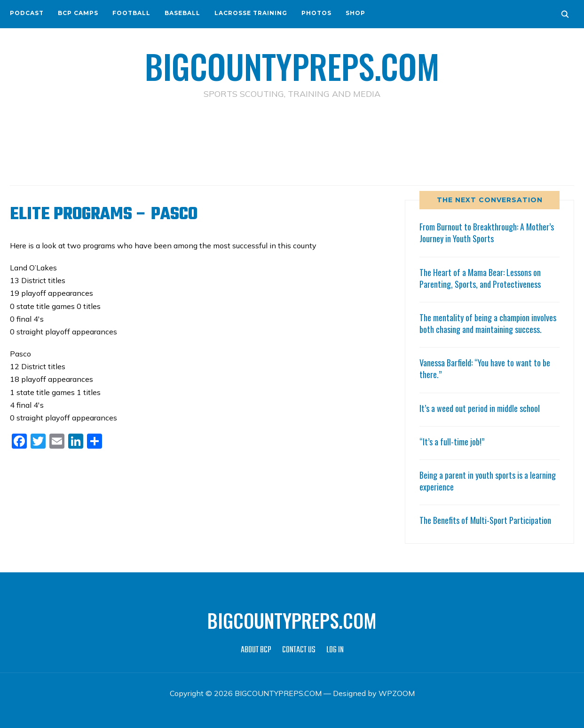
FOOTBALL (131, 13)
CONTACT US (299, 650)
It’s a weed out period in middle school (480, 408)
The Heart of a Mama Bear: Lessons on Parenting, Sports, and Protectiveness (480, 278)
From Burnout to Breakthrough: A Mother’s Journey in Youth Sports (487, 233)
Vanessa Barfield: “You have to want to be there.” (485, 368)
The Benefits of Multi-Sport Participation (485, 520)
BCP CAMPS (78, 13)
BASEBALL (182, 13)
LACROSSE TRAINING (251, 13)
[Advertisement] (292, 142)
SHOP (355, 13)
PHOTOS (316, 13)
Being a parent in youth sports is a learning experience (488, 481)
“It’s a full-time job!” (452, 442)
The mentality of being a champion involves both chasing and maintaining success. (488, 323)
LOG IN (335, 650)
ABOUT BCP (256, 650)
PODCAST (27, 13)
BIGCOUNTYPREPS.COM (292, 66)
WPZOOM (397, 693)
